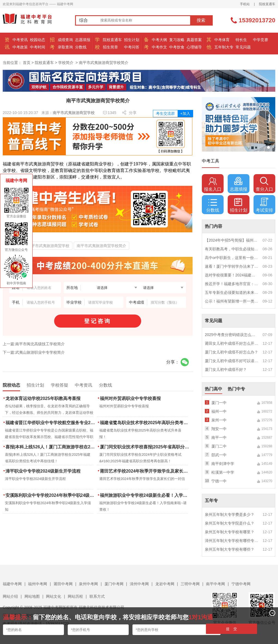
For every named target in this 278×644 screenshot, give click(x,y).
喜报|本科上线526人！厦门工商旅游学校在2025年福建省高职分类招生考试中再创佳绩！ (51, 447)
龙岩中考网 (165, 584)
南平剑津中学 (223, 464)
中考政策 (20, 47)
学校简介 (66, 63)
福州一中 (219, 411)
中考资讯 (20, 40)
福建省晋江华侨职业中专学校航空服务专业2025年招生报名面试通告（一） (51, 423)
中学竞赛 (261, 40)
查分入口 (264, 184)
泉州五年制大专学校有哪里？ (230, 532)
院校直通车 (267, 4)
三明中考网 (190, 584)
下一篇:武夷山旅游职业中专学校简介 (34, 352)
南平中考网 (215, 584)
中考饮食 (177, 47)
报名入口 (213, 184)
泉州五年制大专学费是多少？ (230, 514)
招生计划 (132, 40)
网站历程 (75, 596)
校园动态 (38, 40)
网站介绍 (10, 596)
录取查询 (65, 47)
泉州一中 (219, 420)
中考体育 (222, 40)
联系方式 (97, 596)
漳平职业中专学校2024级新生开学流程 (43, 471)
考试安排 (264, 205)
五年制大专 (224, 47)
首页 (27, 63)
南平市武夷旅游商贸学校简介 (101, 246)
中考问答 (132, 47)
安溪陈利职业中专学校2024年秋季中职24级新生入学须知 (51, 495)
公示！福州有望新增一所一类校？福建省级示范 (232, 301)
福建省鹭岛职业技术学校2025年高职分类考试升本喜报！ (145, 423)
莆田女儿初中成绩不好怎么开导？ (232, 343)
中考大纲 (159, 40)
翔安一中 (219, 429)
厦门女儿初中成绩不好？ (226, 369)
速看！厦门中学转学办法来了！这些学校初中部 (232, 266)
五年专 (211, 500)
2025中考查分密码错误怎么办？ (232, 335)
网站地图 (32, 596)
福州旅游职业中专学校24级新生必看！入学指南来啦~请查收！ (145, 495)
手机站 (245, 4)
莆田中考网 (63, 584)
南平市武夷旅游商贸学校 (74, 113)
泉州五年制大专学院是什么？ (230, 523)
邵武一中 (219, 455)
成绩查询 (65, 40)
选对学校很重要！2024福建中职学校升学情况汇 (232, 275)
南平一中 (219, 437)
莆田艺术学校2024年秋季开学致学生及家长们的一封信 (145, 471)
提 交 (232, 629)
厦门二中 (219, 446)
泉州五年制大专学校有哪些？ (230, 549)
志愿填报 (83, 40)
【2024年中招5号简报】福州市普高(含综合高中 (232, 240)
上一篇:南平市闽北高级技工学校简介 (34, 344)
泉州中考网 (88, 584)
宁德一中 (219, 481)
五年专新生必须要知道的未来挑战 (232, 292)
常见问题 (243, 47)
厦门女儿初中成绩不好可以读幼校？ (232, 361)
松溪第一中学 (223, 472)
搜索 (201, 20)
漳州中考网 (139, 584)
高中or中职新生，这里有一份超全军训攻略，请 (232, 258)
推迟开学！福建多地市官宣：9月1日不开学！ (232, 284)
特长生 (241, 40)
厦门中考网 (114, 584)
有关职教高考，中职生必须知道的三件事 (232, 249)
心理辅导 (194, 47)
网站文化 (54, 596)
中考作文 (159, 47)
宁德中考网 (241, 584)
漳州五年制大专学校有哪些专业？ (232, 541)
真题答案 (194, 40)
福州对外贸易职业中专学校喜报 (130, 398)
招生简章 (110, 47)
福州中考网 (38, 584)
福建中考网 (12, 584)
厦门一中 (219, 403)
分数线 (81, 47)
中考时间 (38, 47)
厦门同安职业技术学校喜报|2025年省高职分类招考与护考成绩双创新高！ (145, 447)
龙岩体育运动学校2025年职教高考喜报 (43, 398)
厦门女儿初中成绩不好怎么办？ (231, 352)
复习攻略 (177, 40)
